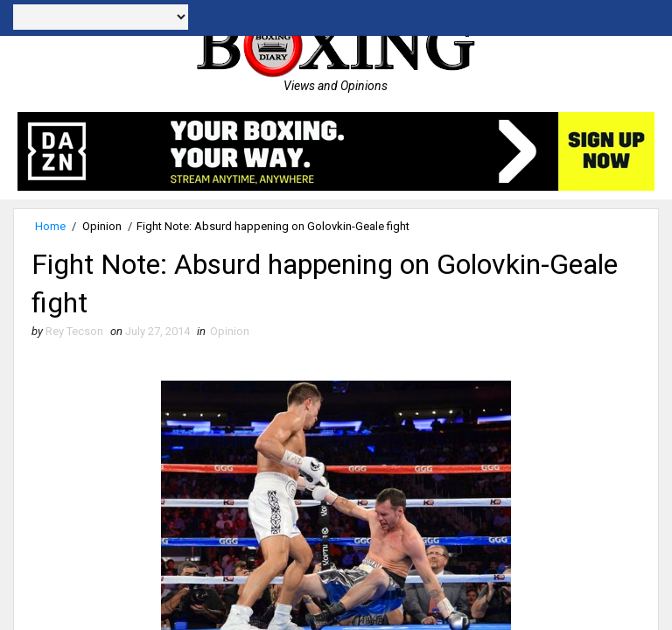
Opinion (102, 226)
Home (50, 226)
